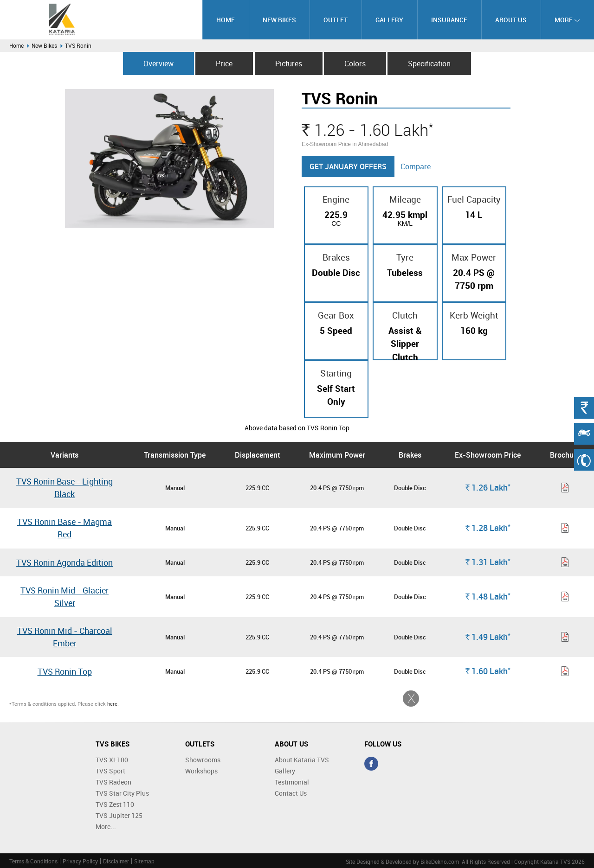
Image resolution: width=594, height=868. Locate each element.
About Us (511, 20)
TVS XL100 (112, 760)
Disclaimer (116, 861)
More (567, 20)
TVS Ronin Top (65, 671)
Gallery (389, 20)
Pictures (289, 64)
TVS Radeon (113, 782)
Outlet (336, 20)
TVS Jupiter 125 (119, 815)
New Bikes (279, 20)
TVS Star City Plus (122, 793)
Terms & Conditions (33, 861)
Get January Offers (348, 166)
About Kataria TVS (302, 760)
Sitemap (144, 861)
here (112, 704)
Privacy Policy (80, 861)
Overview (158, 64)
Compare (416, 166)
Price (224, 64)
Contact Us (291, 793)
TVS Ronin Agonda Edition (65, 562)
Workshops (201, 771)
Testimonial (292, 782)
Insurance (449, 20)
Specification (429, 64)
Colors (355, 64)
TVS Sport (110, 771)
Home (226, 20)
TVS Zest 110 (115, 804)
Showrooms (203, 760)
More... (106, 827)
